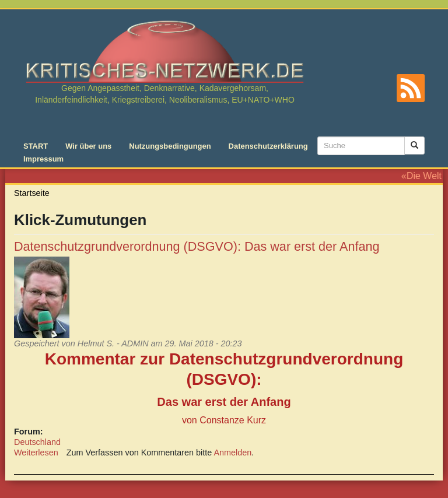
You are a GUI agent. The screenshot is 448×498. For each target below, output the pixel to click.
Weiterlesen (36, 453)
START (36, 146)
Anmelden (233, 453)
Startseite (32, 193)
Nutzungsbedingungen (170, 146)
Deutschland (37, 442)
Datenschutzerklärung (268, 146)
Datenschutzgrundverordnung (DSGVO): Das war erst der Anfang (197, 246)
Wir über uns (88, 146)
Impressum (43, 159)
